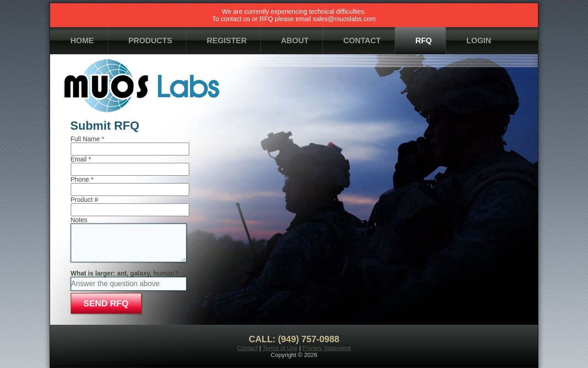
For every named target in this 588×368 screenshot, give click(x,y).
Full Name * (88, 139)
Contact (247, 348)
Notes (79, 220)
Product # (85, 200)
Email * (81, 159)
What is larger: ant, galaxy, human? (125, 273)
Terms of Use (280, 348)
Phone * (82, 179)
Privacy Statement (327, 348)
